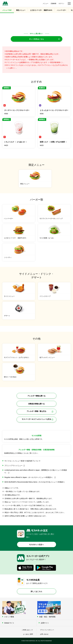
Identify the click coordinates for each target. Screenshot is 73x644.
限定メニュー (21, 10)
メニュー (46, 3)
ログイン (61, 3)
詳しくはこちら (36, 591)
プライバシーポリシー (47, 630)
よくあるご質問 (28, 634)
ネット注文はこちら (36, 39)
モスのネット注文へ (36, 545)
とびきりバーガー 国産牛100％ (41, 10)
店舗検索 (53, 3)
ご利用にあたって (27, 630)
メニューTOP (7, 10)
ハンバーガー (62, 10)
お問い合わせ (44, 634)
